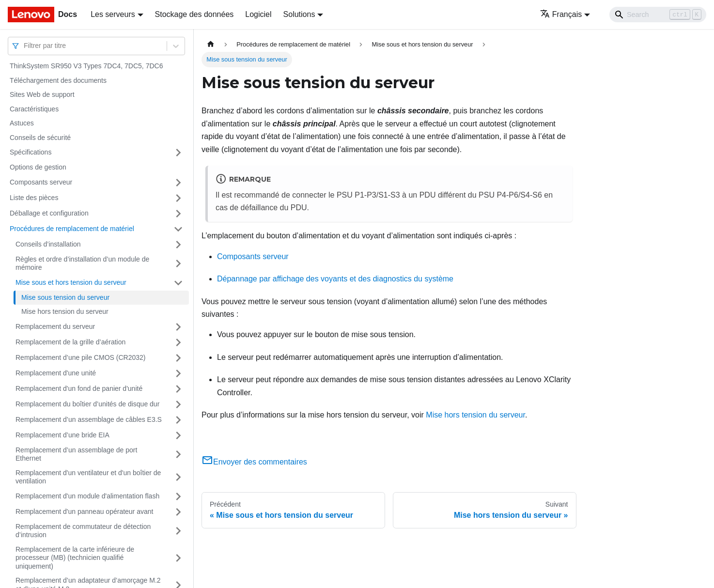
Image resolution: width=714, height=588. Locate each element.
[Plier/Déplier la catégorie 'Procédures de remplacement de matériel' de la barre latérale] (178, 229)
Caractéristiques (34, 109)
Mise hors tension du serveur (65, 311)
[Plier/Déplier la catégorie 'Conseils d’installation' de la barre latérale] (178, 245)
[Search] (658, 15)
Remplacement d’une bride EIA (62, 435)
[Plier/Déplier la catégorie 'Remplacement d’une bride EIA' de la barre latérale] (178, 435)
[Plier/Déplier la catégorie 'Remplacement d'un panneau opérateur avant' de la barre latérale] (178, 512)
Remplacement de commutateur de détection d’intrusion (83, 531)
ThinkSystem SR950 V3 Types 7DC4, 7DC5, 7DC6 (86, 66)
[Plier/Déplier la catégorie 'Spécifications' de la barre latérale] (178, 153)
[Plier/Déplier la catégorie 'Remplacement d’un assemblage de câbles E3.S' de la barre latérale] (178, 420)
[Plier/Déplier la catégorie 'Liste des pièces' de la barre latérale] (178, 198)
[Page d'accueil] (211, 44)
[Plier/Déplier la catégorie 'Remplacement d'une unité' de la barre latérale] (178, 373)
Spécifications (31, 152)
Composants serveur (41, 182)
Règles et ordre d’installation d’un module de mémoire (82, 263)
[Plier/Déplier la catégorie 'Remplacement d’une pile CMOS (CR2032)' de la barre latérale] (178, 358)
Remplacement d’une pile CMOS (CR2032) (80, 357)
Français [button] (561, 14)
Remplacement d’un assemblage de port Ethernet (76, 454)
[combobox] (25, 46)
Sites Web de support (42, 94)
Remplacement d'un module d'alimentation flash (87, 496)
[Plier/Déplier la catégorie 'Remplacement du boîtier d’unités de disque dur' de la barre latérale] (178, 404)
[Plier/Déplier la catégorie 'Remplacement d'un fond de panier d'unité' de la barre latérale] (178, 389)
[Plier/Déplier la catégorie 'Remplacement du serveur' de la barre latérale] (178, 327)
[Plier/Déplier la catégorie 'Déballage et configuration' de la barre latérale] (178, 214)
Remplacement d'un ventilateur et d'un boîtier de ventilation (88, 477)
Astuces (22, 123)
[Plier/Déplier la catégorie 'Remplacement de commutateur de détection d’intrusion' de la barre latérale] (178, 531)
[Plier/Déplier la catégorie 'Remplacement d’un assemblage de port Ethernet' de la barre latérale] (178, 455)
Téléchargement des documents (58, 80)
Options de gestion (38, 167)
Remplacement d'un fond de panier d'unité (79, 388)
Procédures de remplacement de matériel (72, 229)
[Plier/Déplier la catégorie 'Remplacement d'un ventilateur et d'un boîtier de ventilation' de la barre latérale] (178, 477)
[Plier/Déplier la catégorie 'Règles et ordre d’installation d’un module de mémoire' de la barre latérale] (178, 264)
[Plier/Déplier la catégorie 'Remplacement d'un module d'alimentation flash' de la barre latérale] (178, 496)
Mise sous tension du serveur (65, 297)
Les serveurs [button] (113, 14)
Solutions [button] (299, 14)
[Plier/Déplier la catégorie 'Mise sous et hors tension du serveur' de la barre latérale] (178, 283)
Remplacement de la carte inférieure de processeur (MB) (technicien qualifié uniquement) (75, 558)
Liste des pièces (34, 198)
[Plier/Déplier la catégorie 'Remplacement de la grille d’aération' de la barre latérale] (178, 342)
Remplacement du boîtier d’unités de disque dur (87, 404)
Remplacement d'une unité (56, 373)
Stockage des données (194, 14)
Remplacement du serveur (55, 326)
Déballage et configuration (49, 213)
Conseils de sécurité (40, 138)
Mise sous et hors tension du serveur (71, 282)
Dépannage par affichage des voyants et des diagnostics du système (335, 279)
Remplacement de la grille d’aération (70, 342)
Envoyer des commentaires (254, 462)
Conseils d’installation (48, 244)
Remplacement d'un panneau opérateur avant (84, 511)
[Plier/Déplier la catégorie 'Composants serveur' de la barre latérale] (178, 183)
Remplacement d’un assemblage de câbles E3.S (89, 419)
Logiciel (258, 14)
